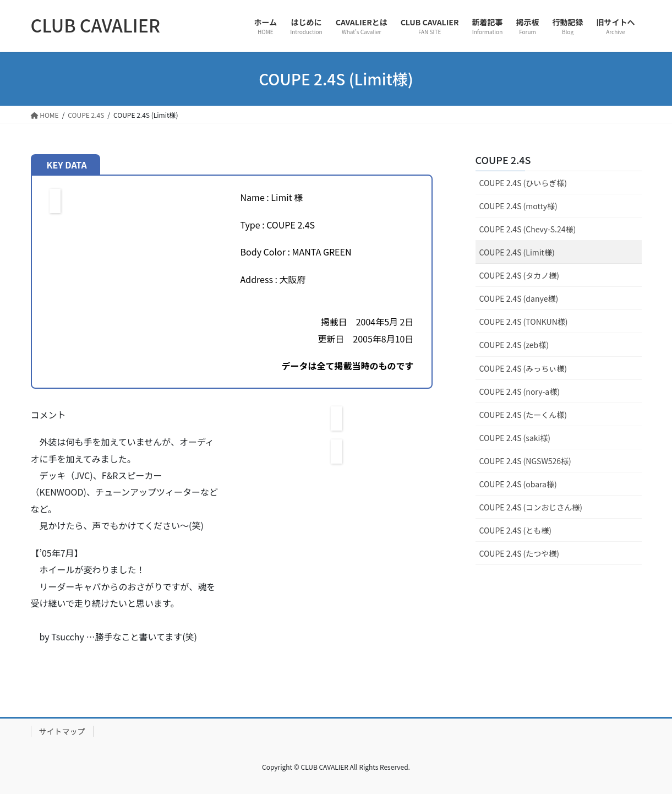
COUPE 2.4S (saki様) (515, 438)
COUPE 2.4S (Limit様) (517, 252)
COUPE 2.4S (503, 160)
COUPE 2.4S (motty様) (518, 206)
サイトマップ (62, 731)
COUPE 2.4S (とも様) (516, 530)
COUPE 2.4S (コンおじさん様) (531, 507)
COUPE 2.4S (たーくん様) (523, 415)
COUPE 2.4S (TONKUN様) (524, 322)
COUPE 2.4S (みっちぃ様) (523, 368)
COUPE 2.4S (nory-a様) (520, 391)
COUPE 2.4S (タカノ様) (520, 275)
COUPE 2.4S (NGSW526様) (525, 461)
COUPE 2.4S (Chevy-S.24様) (528, 229)
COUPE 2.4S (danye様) (519, 298)
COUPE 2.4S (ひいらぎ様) (523, 183)
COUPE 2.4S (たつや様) (520, 553)
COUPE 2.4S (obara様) (518, 484)
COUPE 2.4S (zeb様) (514, 345)
